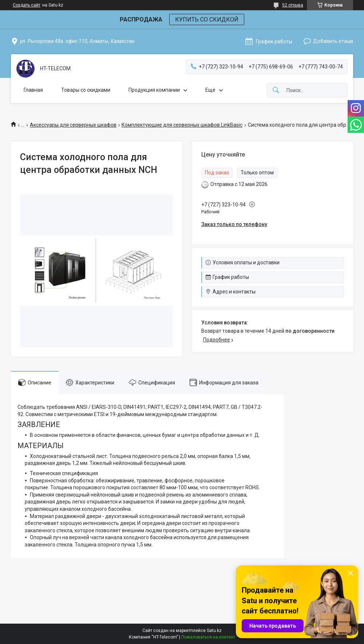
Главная (33, 90)
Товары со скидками (86, 90)
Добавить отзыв (333, 41)
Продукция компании (154, 90)
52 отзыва (293, 5)
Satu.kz (214, 631)
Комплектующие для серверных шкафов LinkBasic (182, 125)
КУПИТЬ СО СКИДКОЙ (207, 19)
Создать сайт (27, 5)
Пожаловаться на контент (208, 637)
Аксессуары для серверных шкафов (73, 125)
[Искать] (276, 90)
